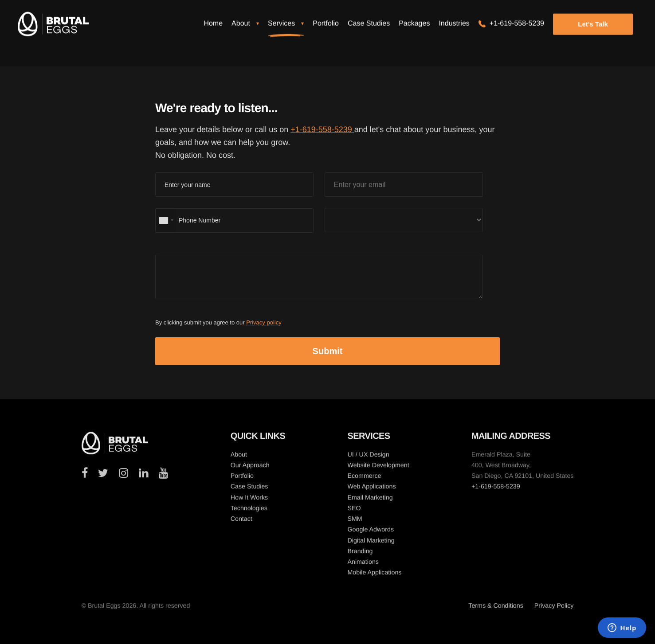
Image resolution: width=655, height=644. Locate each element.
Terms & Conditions (496, 608)
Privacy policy (264, 322)
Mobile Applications (374, 575)
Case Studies (249, 489)
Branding (360, 554)
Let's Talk (593, 30)
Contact (241, 521)
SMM (355, 521)
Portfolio (242, 478)
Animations (363, 564)
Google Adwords (371, 532)
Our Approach (250, 468)
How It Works (249, 500)
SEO (354, 511)
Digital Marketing (371, 543)
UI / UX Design (368, 457)
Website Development (378, 468)
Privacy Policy (554, 608)
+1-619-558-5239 (322, 129)
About (239, 457)
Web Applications (371, 489)
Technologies (249, 511)
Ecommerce (364, 478)
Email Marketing (370, 500)
